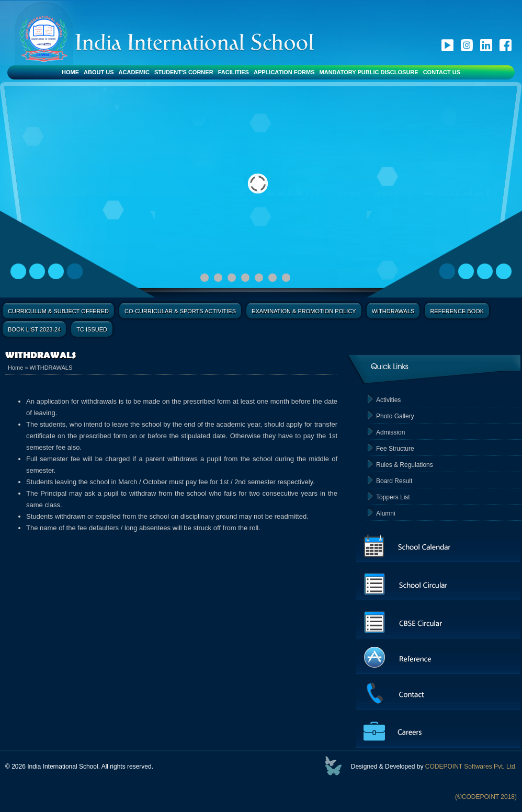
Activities (388, 400)
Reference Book (457, 311)
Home (70, 72)
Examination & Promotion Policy (304, 311)
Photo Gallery (395, 416)
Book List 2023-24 (34, 329)
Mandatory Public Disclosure (369, 72)
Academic (134, 72)
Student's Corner (184, 72)
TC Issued (92, 329)
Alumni (386, 513)
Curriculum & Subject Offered (58, 311)
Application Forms (284, 72)
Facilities (234, 72)
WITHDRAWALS (51, 368)
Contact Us (442, 72)
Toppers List (393, 497)
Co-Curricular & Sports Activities (180, 311)
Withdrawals (393, 311)
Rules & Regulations (405, 465)
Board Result (394, 481)
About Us (99, 72)
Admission (390, 432)
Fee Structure (395, 449)
